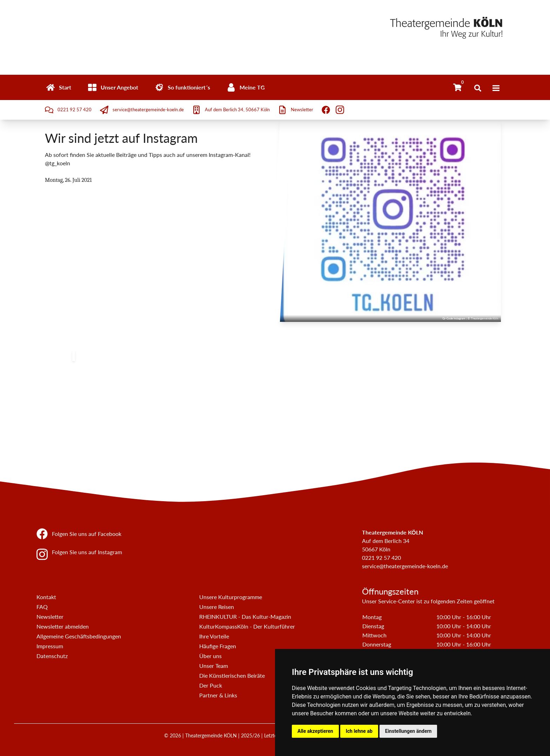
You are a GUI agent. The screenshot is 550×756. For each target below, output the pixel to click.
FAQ (42, 607)
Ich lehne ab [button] (359, 731)
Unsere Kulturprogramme (231, 597)
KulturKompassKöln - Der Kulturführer (247, 626)
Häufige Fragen (218, 646)
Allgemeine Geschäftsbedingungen (79, 636)
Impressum (50, 646)
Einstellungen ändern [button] (408, 731)
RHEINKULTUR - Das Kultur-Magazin (245, 616)
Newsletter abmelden (63, 626)
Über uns (210, 656)
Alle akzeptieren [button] (315, 731)
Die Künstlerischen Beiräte (232, 675)
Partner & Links (218, 695)
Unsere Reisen (217, 607)
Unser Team (214, 666)
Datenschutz (52, 656)
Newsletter (50, 616)
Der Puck (211, 685)
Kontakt (46, 597)
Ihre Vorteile (214, 636)
